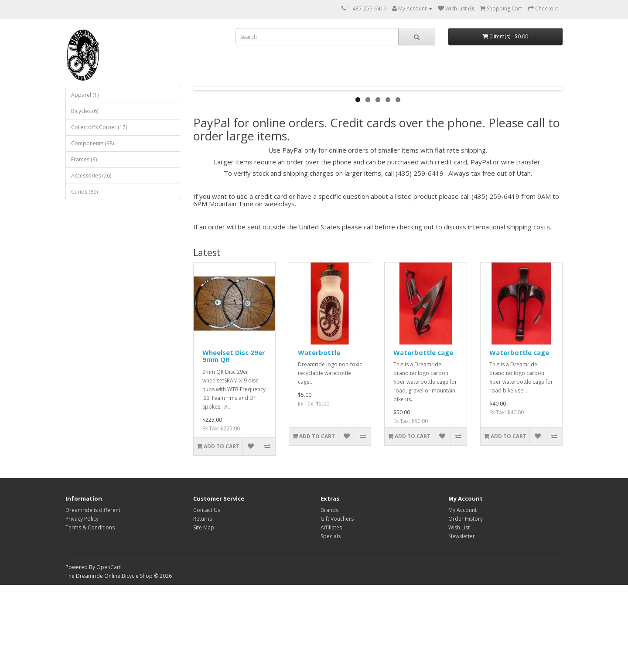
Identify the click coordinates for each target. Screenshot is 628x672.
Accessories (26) (91, 176)
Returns (203, 606)
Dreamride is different (93, 597)
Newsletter (462, 623)
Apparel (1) (85, 95)
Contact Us (207, 597)
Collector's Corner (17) (99, 127)
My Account (462, 597)
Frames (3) (84, 159)
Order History (466, 606)
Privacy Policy (82, 606)
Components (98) (92, 143)
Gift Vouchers (337, 606)
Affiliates (331, 615)
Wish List (459, 615)
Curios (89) (84, 192)
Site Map (204, 615)
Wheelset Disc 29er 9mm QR (234, 443)
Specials (331, 623)
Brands (329, 597)
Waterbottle (319, 440)
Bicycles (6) (85, 111)
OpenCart (109, 654)
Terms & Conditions (90, 615)
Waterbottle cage (423, 440)
